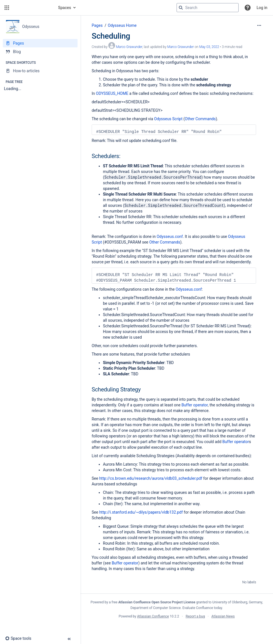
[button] (7, 8)
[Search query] (208, 8)
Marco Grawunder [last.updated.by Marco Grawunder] (180, 47)
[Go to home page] (32, 8)
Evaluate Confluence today (202, 608)
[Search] (181, 8)
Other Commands (200, 119)
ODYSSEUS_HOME (112, 93)
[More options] (259, 25)
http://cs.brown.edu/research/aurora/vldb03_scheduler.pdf (151, 478)
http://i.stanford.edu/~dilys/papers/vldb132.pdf (141, 512)
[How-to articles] (40, 71)
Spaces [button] (65, 8)
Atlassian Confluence (153, 616)
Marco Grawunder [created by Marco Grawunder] (129, 47)
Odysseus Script (168, 119)
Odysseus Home (122, 25)
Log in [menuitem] (262, 8)
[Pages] (40, 43)
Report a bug (195, 616)
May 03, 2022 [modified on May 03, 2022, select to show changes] (209, 47)
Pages (97, 25)
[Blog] (40, 52)
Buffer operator (194, 405)
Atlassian (177, 629)
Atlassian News (223, 616)
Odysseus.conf (170, 236)
